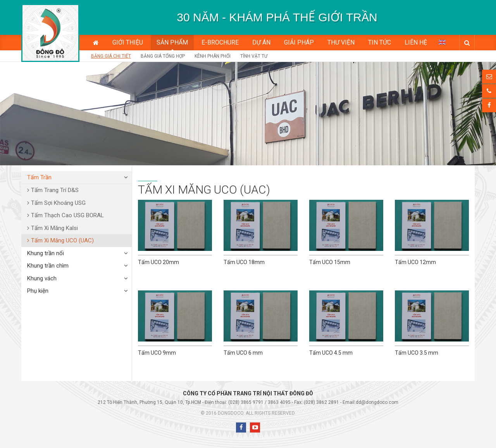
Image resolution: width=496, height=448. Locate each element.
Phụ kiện (38, 291)
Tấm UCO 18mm (244, 262)
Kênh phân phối (213, 56)
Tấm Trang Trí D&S (55, 190)
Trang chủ (96, 43)
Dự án (261, 42)
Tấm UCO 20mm (158, 262)
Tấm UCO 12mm (415, 262)
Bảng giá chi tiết (111, 56)
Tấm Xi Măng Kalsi (54, 228)
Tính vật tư (254, 56)
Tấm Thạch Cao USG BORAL (67, 215)
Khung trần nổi (46, 253)
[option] (277, 17)
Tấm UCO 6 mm (243, 353)
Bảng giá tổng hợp (163, 56)
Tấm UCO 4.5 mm (331, 353)
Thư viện (341, 42)
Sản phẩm (172, 42)
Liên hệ (416, 42)
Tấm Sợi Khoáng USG (58, 203)
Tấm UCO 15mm (330, 262)
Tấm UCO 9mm (157, 353)
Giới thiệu (128, 42)
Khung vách (42, 278)
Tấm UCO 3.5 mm (417, 353)
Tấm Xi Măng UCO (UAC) (62, 240)
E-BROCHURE (220, 42)
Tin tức (380, 42)
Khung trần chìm (48, 266)
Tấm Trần (39, 177)
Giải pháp (299, 42)
